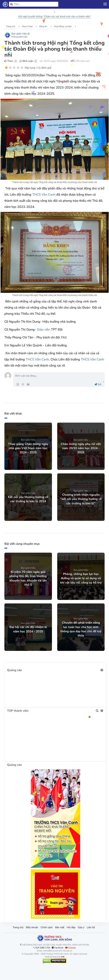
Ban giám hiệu (19, 34)
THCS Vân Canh (44, 195)
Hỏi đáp (71, 927)
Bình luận (26, 61)
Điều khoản (32, 927)
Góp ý (81, 927)
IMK (63, 957)
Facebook (58, 948)
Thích (9, 61)
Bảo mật (60, 927)
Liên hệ (91, 927)
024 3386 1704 (43, 948)
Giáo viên (44, 329)
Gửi (98, 384)
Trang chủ (18, 927)
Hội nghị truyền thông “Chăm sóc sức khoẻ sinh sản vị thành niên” (55, 16)
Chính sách (47, 927)
